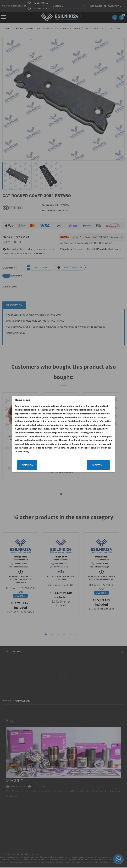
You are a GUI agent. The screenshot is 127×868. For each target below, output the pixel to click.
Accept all (98, 465)
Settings (28, 465)
